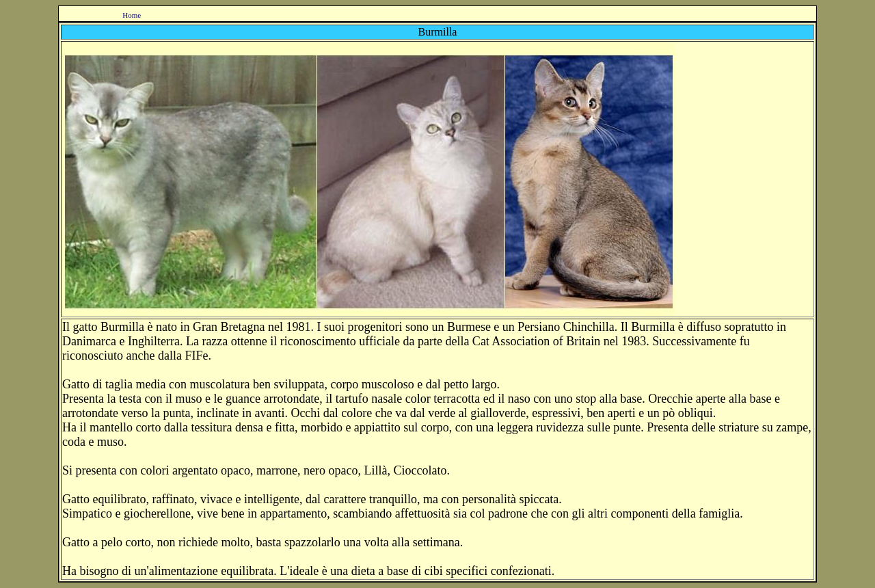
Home (132, 15)
